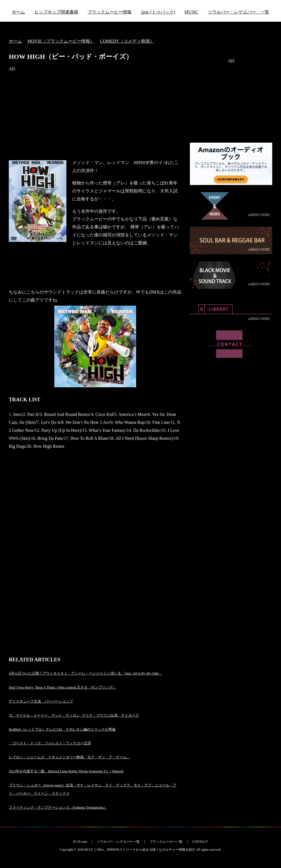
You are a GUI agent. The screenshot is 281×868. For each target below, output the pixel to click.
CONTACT (200, 842)
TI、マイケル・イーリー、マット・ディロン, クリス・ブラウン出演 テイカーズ (74, 715)
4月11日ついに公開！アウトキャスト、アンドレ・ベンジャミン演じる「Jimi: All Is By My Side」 (85, 673)
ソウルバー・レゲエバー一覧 (118, 842)
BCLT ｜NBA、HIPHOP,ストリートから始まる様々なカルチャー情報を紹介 (140, 850)
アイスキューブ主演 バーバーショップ (41, 701)
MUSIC (191, 12)
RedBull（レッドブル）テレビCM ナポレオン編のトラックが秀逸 (62, 729)
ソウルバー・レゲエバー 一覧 (238, 12)
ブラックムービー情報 (109, 12)
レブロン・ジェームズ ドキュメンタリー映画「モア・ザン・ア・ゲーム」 (69, 757)
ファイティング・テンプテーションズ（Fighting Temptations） (58, 807)
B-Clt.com (80, 842)
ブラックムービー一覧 (166, 842)
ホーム (18, 12)
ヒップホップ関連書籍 (56, 12)
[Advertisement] (95, 116)
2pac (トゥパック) (158, 12)
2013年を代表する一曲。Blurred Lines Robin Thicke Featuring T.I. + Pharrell (66, 771)
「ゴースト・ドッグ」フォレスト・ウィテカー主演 (50, 743)
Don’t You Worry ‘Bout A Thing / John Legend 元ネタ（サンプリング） (62, 687)
